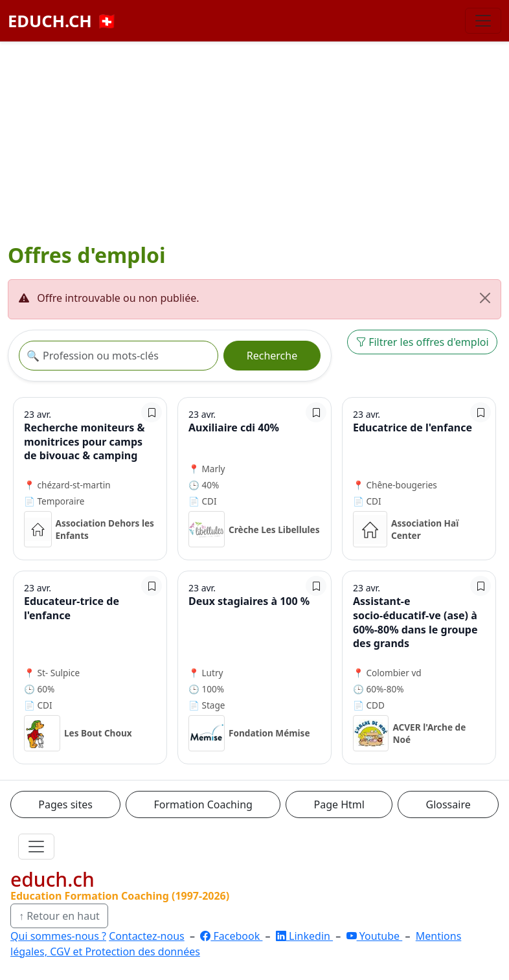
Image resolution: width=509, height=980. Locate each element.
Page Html (339, 804)
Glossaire (448, 804)
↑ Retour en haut (59, 916)
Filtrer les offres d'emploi (422, 342)
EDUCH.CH (62, 21)
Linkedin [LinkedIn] (304, 936)
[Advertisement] (254, 139)
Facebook (231, 936)
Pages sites (65, 804)
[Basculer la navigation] (483, 21)
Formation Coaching (203, 804)
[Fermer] (485, 298)
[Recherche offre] (119, 356)
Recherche (272, 356)
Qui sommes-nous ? (58, 936)
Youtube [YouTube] (375, 936)
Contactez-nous (147, 936)
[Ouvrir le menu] (36, 847)
